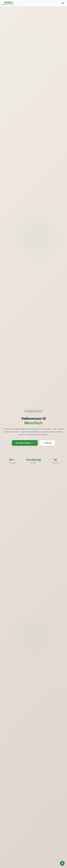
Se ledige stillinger (25, 443)
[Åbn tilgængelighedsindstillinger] (62, 863)
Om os (47, 443)
